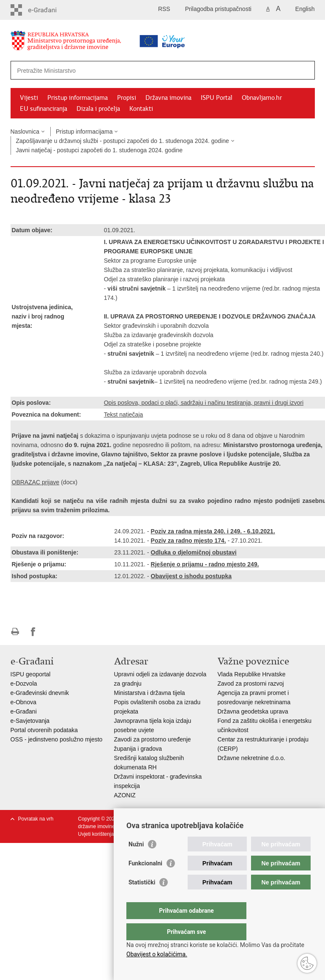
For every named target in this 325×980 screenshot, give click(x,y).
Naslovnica (25, 132)
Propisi (127, 98)
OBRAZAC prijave (36, 482)
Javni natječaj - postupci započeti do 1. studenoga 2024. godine (100, 150)
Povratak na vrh (36, 819)
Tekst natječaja (124, 415)
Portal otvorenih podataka (44, 730)
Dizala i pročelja (98, 109)
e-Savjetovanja (30, 721)
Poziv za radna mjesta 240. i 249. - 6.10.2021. (213, 531)
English (305, 9)
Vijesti (29, 98)
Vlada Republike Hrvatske (252, 674)
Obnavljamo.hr (262, 98)
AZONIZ (125, 795)
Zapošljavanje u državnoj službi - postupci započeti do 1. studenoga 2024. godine (123, 141)
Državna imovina (168, 98)
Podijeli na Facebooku (33, 632)
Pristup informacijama (78, 98)
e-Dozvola (24, 684)
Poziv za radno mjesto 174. (188, 541)
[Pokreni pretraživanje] (305, 70)
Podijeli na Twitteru (51, 632)
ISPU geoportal (31, 674)
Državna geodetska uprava (253, 711)
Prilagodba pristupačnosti (218, 9)
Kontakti (141, 109)
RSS (164, 9)
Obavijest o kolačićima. (157, 954)
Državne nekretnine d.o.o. (251, 758)
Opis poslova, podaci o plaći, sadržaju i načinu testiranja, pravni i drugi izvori (204, 403)
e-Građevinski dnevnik (40, 693)
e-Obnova (23, 702)
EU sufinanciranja (44, 109)
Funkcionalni (145, 880)
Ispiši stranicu (15, 632)
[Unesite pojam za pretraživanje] (136, 70)
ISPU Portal (217, 98)
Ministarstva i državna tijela (150, 693)
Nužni (136, 861)
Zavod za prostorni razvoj (251, 684)
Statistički (142, 899)
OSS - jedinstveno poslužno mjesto (57, 739)
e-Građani (24, 711)
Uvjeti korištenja (96, 834)
